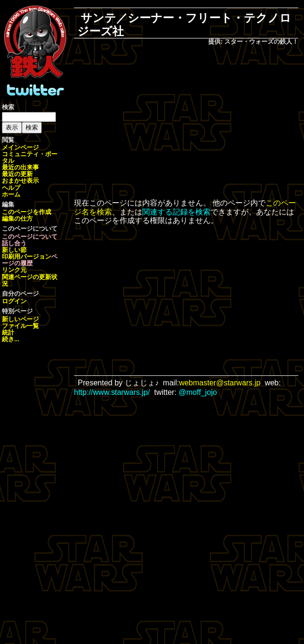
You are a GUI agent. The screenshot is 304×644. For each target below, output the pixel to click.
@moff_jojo (198, 392)
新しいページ (20, 319)
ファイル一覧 (20, 326)
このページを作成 (27, 212)
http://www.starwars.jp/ (112, 392)
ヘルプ (11, 188)
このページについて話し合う (30, 240)
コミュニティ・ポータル (30, 157)
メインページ (20, 147)
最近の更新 (17, 174)
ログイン (14, 301)
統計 (8, 332)
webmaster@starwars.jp (220, 383)
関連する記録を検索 (176, 212)
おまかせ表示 (20, 181)
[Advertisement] (193, 123)
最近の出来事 (20, 167)
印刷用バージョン (27, 257)
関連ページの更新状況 (30, 280)
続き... (11, 339)
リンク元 (14, 270)
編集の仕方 (17, 219)
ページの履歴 (30, 260)
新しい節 (14, 250)
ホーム (11, 194)
